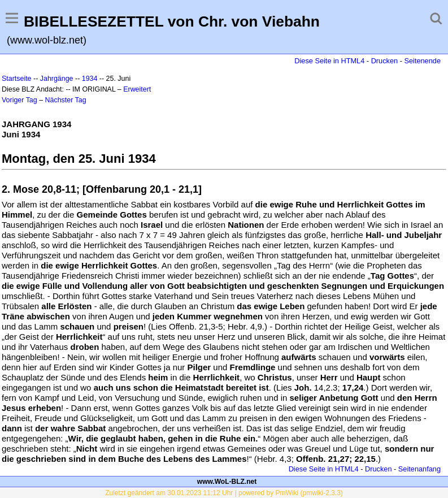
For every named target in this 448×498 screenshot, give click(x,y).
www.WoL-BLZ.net (227, 482)
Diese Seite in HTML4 (329, 61)
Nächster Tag (66, 100)
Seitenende (422, 61)
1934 (90, 79)
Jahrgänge (57, 79)
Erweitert (137, 89)
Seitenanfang (419, 469)
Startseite (17, 79)
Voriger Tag (19, 100)
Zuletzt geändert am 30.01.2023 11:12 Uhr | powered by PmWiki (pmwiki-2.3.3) (224, 493)
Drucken (384, 61)
